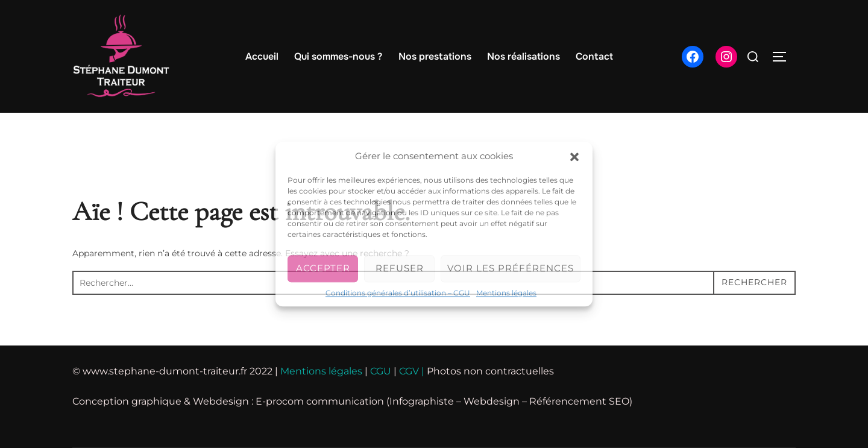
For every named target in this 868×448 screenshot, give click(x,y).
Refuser (400, 268)
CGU (381, 371)
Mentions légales (506, 293)
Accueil (262, 56)
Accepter (323, 268)
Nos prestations (435, 56)
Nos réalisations (524, 56)
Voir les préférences (511, 268)
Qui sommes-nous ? (338, 56)
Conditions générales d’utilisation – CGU (398, 293)
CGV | (410, 371)
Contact (594, 56)
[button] (574, 157)
